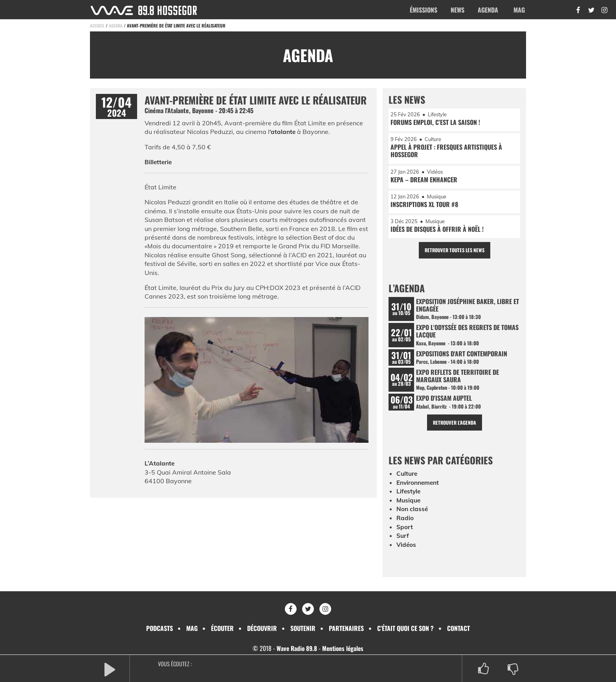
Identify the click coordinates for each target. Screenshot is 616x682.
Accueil (97, 26)
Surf (403, 541)
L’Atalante (160, 463)
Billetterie (159, 162)
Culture (407, 479)
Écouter (222, 628)
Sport (405, 532)
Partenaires (346, 628)
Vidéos (407, 550)
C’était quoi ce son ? (405, 628)
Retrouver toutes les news (454, 253)
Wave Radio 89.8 (296, 648)
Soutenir (303, 628)
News (457, 10)
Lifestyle (409, 497)
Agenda (488, 10)
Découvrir (262, 628)
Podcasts (159, 628)
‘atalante (283, 132)
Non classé (412, 514)
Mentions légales (344, 648)
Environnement (419, 488)
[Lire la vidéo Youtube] (257, 382)
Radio (405, 523)
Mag (519, 10)
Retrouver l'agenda (454, 428)
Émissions (423, 10)
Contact (458, 628)
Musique (409, 506)
